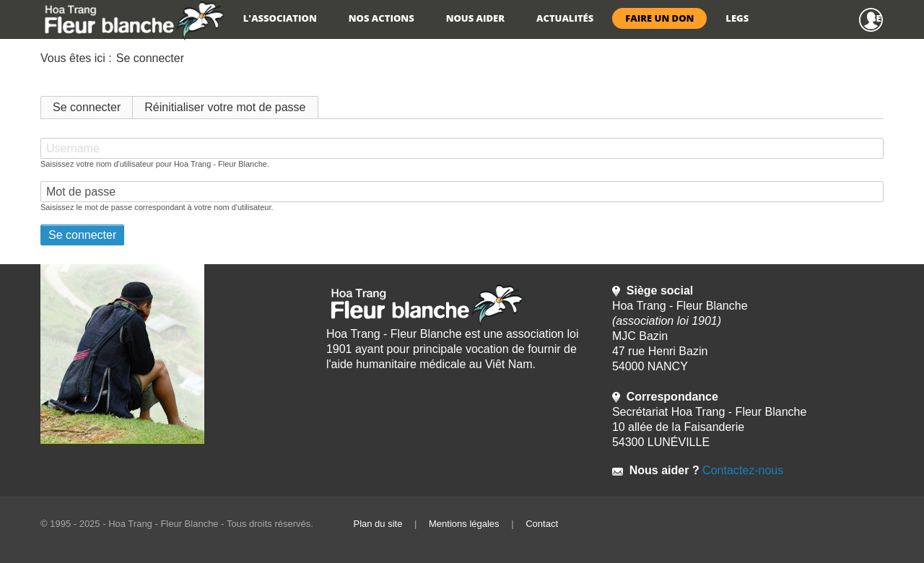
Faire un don (659, 18)
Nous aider (475, 18)
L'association (280, 18)
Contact (542, 524)
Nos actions (382, 18)
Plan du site (378, 524)
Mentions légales (464, 524)
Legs (737, 18)
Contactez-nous (742, 470)
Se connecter (877, 18)
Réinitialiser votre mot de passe (225, 107)
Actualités (565, 18)
